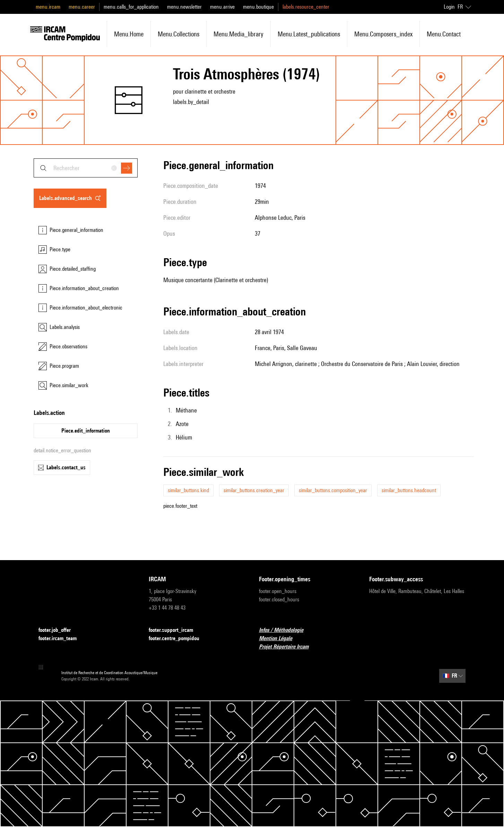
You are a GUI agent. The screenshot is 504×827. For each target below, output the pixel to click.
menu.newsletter (184, 7)
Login (449, 7)
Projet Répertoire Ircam (288, 647)
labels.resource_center (306, 7)
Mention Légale (280, 639)
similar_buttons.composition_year (333, 490)
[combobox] (86, 168)
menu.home (129, 34)
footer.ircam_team (62, 639)
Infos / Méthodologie (285, 630)
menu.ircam (48, 7)
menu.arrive (222, 7)
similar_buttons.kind (188, 490)
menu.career (82, 7)
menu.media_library (238, 34)
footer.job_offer (59, 630)
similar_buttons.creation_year (254, 490)
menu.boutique (258, 7)
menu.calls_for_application (131, 7)
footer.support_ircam (175, 630)
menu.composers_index (383, 34)
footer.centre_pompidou (178, 639)
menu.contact (444, 34)
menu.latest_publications (309, 34)
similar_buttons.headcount (409, 490)
